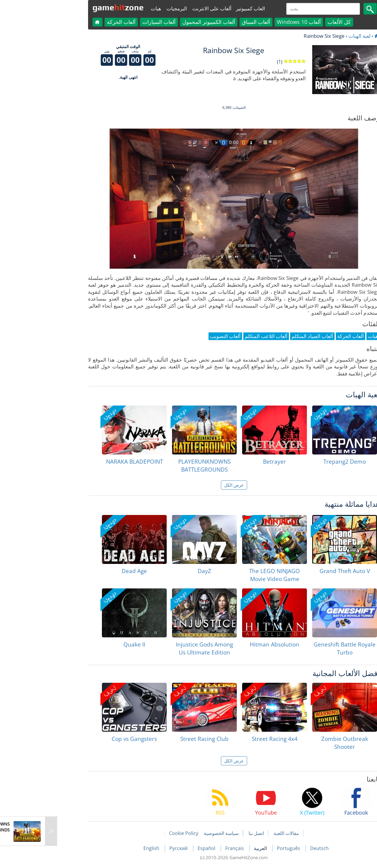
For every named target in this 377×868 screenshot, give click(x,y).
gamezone (73, 7)
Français (190, 848)
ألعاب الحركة (76, 22)
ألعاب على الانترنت (167, 8)
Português (244, 848)
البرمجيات (131, 8)
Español (162, 848)
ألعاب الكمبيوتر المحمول (163, 22)
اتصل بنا (211, 833)
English (107, 848)
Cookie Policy (138, 833)
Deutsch (274, 848)
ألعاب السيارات (114, 22)
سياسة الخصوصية (176, 833)
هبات (111, 8)
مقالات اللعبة (241, 833)
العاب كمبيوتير (205, 8)
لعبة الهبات (314, 36)
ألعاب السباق (211, 22)
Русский (134, 848)
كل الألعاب (294, 22)
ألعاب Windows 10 (253, 22)
